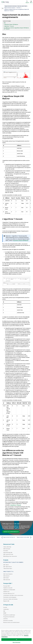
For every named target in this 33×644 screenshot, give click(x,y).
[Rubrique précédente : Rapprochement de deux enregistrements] (9, 537)
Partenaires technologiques (10, 597)
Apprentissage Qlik (8, 552)
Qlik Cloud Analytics (8, 574)
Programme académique (9, 615)
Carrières (6, 619)
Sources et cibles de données (10, 599)
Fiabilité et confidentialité (9, 590)
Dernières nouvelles (8, 620)
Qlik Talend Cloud (7, 567)
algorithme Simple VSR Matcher (21, 240)
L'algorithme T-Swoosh (9, 26)
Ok (16, 640)
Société (5, 607)
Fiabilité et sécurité (8, 588)
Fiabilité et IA (6, 592)
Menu (31, 3)
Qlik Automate (7, 580)
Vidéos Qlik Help (7, 547)
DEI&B (5, 613)
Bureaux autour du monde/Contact (11, 622)
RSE (4, 611)
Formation (6, 551)
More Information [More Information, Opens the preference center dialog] (16, 642)
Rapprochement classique (10, 8)
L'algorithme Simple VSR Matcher (11, 24)
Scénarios (19, 8)
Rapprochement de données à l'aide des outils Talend (16, 6)
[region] (16, 636)
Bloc (5, 23)
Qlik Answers (6, 576)
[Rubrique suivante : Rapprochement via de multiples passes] (24, 537)
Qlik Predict (6, 578)
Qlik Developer (7, 549)
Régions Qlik (6, 601)
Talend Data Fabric (8, 568)
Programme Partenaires (9, 617)
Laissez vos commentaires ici (11, 532)
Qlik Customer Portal (8, 554)
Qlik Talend (6, 565)
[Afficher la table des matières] (3, 6)
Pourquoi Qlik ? (7, 586)
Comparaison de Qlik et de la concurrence (13, 595)
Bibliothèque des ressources (10, 556)
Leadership (6, 609)
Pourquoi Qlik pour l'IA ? (9, 593)
